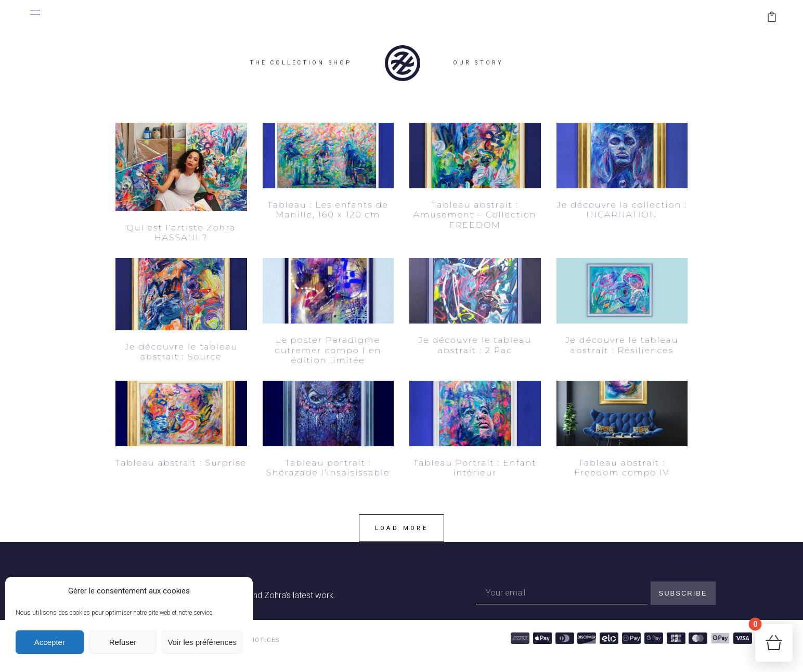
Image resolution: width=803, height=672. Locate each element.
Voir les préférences (202, 642)
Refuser (123, 642)
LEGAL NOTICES (253, 640)
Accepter (50, 642)
